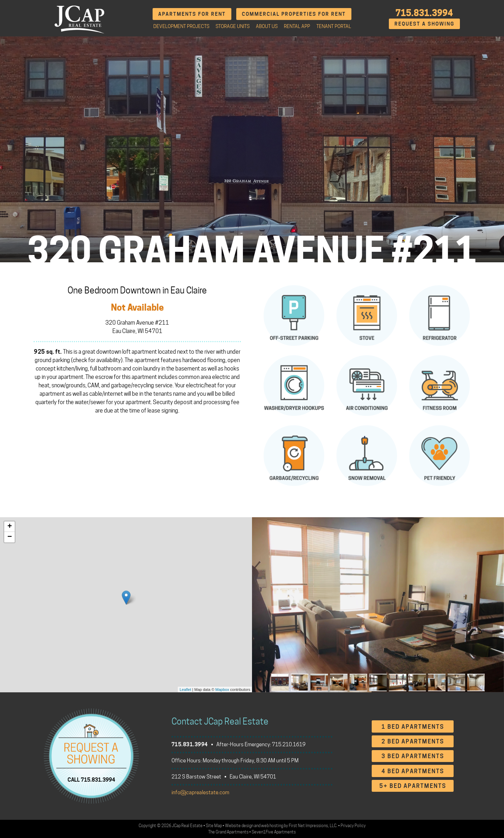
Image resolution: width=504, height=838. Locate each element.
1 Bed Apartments (413, 727)
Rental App (297, 26)
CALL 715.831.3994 (91, 780)
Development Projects (181, 26)
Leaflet (185, 690)
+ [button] (10, 527)
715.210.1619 (289, 744)
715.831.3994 (424, 13)
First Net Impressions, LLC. (313, 826)
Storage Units (233, 26)
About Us (267, 26)
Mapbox (222, 690)
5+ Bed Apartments (413, 786)
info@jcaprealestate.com (200, 792)
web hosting (272, 826)
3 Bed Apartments (413, 756)
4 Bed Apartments (413, 771)
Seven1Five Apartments (274, 832)
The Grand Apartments (228, 832)
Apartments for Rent (192, 14)
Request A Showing (424, 24)
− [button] (10, 537)
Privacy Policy (353, 826)
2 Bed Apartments (413, 742)
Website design (239, 826)
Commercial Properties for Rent (294, 14)
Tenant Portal (334, 26)
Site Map (214, 826)
